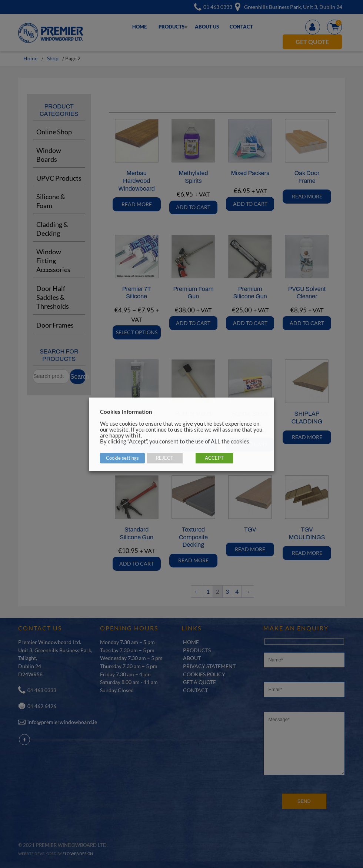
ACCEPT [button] (214, 458)
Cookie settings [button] (122, 458)
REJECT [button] (165, 458)
